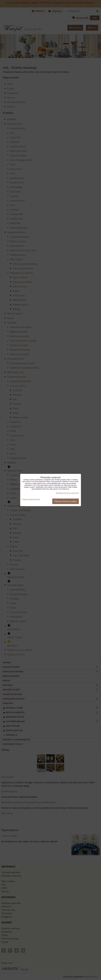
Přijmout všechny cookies (66, 501)
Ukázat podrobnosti (31, 499)
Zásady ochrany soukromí (67, 493)
